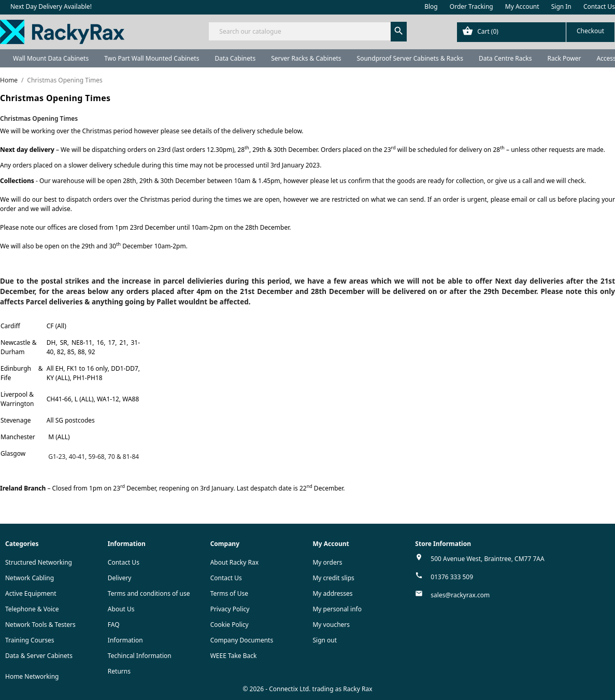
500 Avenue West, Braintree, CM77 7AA (487, 559)
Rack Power (564, 58)
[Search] (307, 31)
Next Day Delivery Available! (51, 6)
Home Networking (32, 676)
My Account (522, 6)
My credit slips (333, 578)
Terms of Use (229, 593)
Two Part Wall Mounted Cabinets (152, 58)
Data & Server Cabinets (39, 656)
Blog (431, 6)
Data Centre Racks (505, 58)
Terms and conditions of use (149, 593)
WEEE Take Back (234, 656)
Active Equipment (31, 593)
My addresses (332, 593)
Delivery (120, 578)
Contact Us (599, 6)
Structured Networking (39, 562)
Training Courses (30, 640)
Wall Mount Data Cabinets (51, 58)
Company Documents (242, 640)
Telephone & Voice (32, 609)
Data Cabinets (235, 58)
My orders (327, 562)
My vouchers (331, 625)
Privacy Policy (230, 609)
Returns (119, 671)
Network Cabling (30, 578)
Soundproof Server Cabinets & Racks (410, 58)
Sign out (325, 640)
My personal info (337, 609)
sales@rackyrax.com (460, 595)
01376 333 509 (452, 577)
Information (125, 640)
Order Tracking (471, 6)
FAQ (114, 625)
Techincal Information (140, 656)
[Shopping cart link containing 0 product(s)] (536, 32)
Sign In (561, 6)
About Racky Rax (234, 562)
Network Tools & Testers (40, 625)
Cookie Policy (230, 625)
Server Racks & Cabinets (306, 58)
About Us (121, 609)
